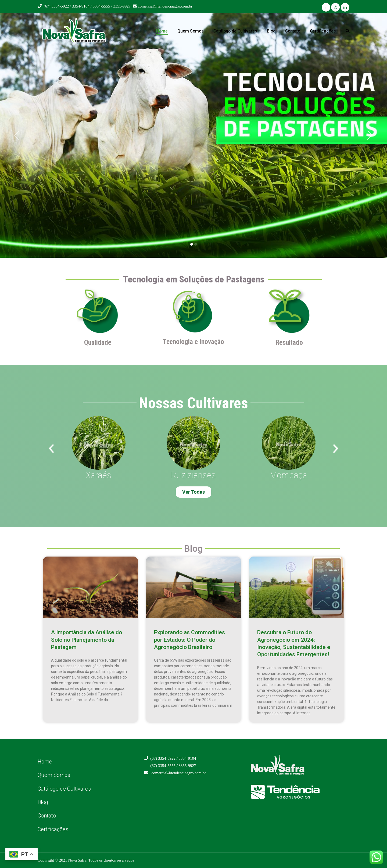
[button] (17, 135)
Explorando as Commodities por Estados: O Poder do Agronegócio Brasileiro (189, 640)
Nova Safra (77, 860)
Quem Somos (191, 31)
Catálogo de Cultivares (235, 31)
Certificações (323, 31)
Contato (293, 31)
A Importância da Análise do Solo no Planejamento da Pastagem (87, 640)
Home (162, 31)
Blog (271, 31)
